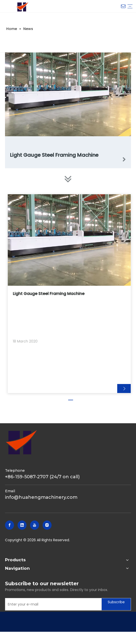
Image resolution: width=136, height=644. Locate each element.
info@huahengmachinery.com (41, 497)
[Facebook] (10, 525)
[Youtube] (35, 525)
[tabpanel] (69, 294)
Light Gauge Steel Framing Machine (54, 155)
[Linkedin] (22, 525)
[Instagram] (47, 525)
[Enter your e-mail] (52, 604)
